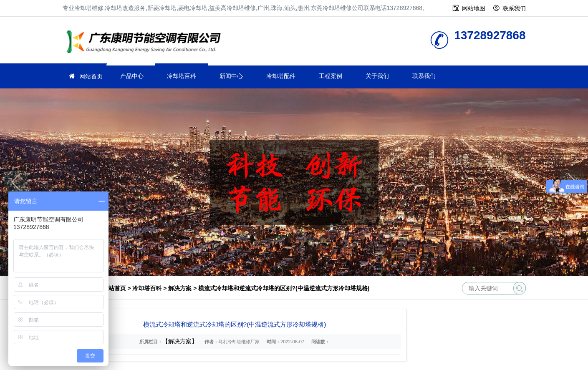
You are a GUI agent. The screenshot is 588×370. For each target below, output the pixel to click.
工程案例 (331, 76)
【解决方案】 (180, 341)
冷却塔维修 (146, 43)
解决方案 (180, 288)
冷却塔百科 (182, 76)
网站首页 (91, 76)
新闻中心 (231, 76)
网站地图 (474, 8)
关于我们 (377, 76)
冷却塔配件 (281, 76)
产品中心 (132, 76)
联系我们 (514, 8)
